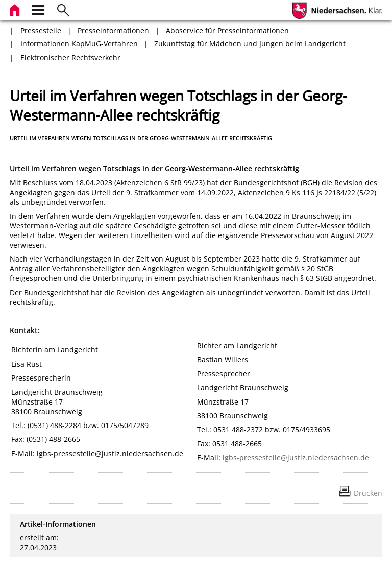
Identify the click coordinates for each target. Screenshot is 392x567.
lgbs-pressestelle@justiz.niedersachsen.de (296, 457)
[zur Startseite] (16, 9)
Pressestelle (41, 30)
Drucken (368, 493)
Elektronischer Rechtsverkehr (70, 57)
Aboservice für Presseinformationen (227, 30)
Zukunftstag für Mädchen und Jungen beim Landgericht (250, 44)
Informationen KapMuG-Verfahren (79, 44)
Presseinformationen (113, 30)
